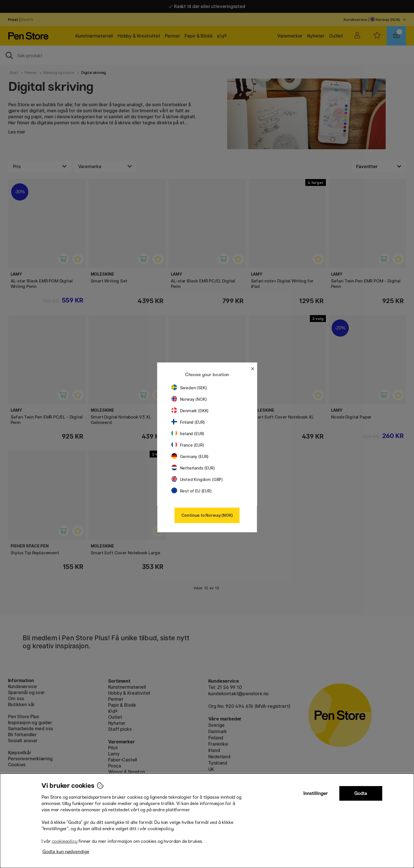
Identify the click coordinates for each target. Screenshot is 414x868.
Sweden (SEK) (189, 388)
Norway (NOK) (189, 399)
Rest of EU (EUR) (192, 491)
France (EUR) (188, 445)
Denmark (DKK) (190, 411)
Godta (361, 793)
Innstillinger (316, 793)
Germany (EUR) (190, 456)
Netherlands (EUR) (193, 468)
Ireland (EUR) (188, 434)
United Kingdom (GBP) (197, 479)
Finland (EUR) (188, 422)
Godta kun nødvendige (66, 852)
